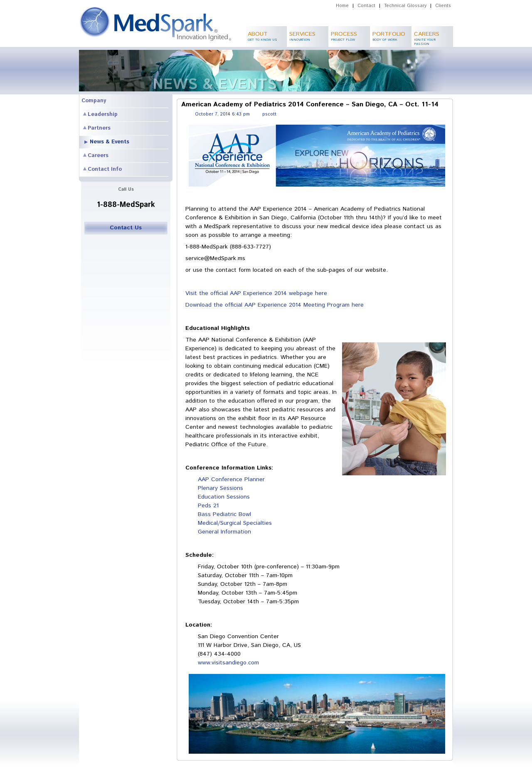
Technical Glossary (405, 6)
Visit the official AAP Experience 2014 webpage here (256, 293)
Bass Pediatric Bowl (224, 514)
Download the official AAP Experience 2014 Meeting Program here (275, 305)
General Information (224, 532)
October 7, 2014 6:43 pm (222, 114)
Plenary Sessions (220, 488)
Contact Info (105, 169)
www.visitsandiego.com (228, 663)
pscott (269, 114)
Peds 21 (208, 506)
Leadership (103, 114)
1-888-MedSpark (126, 205)
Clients (443, 6)
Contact (366, 6)
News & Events (110, 142)
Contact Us (126, 228)
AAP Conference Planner (231, 479)
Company (94, 101)
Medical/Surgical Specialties (235, 523)
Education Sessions (224, 497)
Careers (98, 156)
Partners (99, 128)
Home (342, 6)
